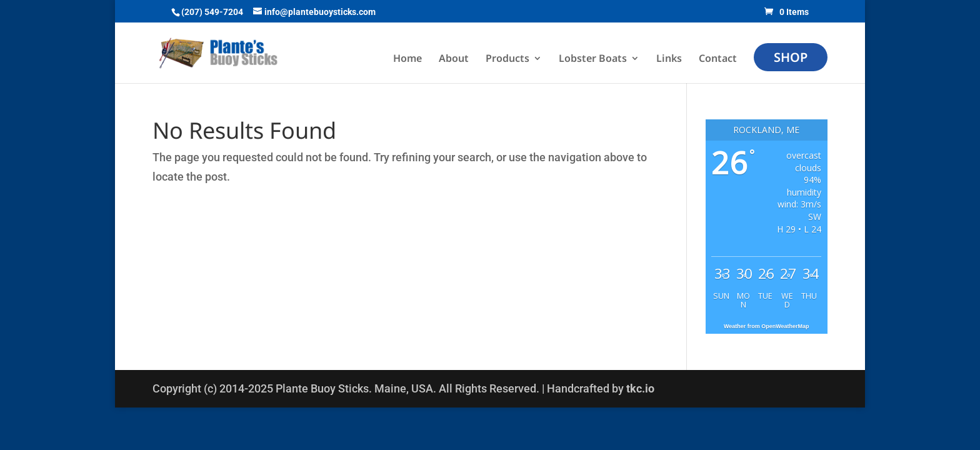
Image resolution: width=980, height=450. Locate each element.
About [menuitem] (454, 59)
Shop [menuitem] (791, 57)
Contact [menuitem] (718, 59)
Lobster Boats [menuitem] (593, 59)
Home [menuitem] (407, 59)
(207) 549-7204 (212, 12)
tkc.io (640, 388)
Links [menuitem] (669, 59)
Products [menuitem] (507, 59)
